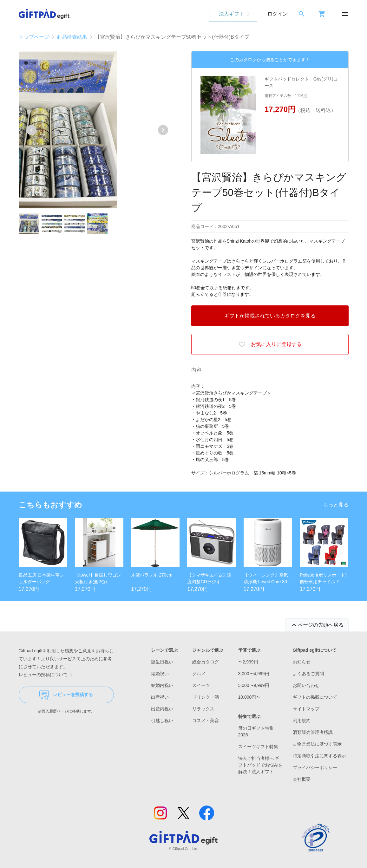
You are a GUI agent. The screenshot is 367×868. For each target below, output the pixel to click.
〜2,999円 (248, 662)
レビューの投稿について (47, 675)
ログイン (278, 14)
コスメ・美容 (206, 721)
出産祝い (160, 697)
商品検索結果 (72, 37)
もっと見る (336, 505)
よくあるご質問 (308, 674)
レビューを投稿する (66, 695)
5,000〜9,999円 (254, 685)
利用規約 (302, 721)
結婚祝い (160, 674)
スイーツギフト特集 (258, 747)
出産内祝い (162, 709)
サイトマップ (306, 709)
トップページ (34, 37)
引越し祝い (162, 721)
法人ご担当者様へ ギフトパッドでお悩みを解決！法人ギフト (260, 765)
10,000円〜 (249, 697)
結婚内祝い (162, 685)
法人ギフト (232, 14)
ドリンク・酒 (206, 697)
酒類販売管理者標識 (313, 732)
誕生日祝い (162, 662)
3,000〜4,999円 (254, 674)
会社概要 (302, 779)
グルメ (199, 674)
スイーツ (201, 685)
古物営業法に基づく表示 (317, 744)
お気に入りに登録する (270, 344)
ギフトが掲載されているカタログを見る (270, 316)
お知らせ (302, 662)
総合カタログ (206, 662)
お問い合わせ (306, 685)
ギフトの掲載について (315, 697)
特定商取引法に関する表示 (319, 756)
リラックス (203, 709)
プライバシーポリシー (315, 767)
